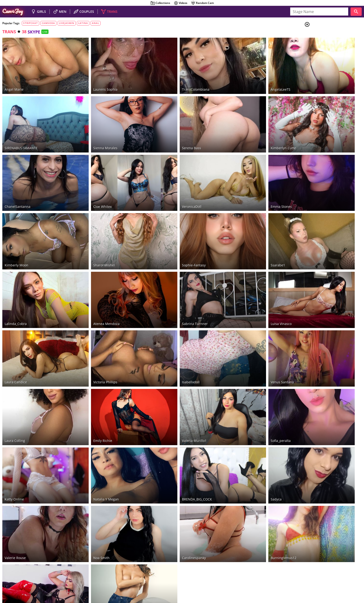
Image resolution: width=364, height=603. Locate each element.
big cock (326, 91)
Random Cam (202, 3)
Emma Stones (242, 181)
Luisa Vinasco (242, 281)
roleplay (325, 130)
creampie (327, 125)
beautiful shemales (225, 573)
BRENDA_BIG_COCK (171, 431)
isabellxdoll (165, 331)
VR (320, 147)
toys (323, 74)
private (325, 79)
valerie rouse (15, 481)
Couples (327, 42)
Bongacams (30, 566)
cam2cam (327, 119)
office (323, 142)
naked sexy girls (152, 573)
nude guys (194, 573)
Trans (325, 53)
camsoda (48, 23)
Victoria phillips (92, 331)
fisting (323, 136)
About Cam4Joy (319, 579)
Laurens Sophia (92, 81)
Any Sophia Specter (20, 531)
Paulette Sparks (92, 531)
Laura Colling (15, 381)
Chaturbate (49, 566)
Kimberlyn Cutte (244, 131)
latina (83, 23)
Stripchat (12, 566)
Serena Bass (166, 131)
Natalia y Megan (93, 431)
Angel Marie (14, 81)
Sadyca (237, 431)
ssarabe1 (239, 231)
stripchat (31, 23)
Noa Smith (88, 481)
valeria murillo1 (168, 381)
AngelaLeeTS (241, 81)
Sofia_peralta (241, 381)
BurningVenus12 (244, 481)
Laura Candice (16, 331)
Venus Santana (243, 331)
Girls (325, 36)
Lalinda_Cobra (16, 281)
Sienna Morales (92, 131)
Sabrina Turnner (169, 281)
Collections (160, 3)
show (324, 96)
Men (324, 48)
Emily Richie (90, 381)
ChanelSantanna (18, 181)
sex (321, 108)
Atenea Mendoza (93, 281)
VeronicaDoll (166, 181)
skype (323, 113)
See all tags (338, 339)
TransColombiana (170, 81)
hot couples (175, 573)
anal (96, 23)
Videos (180, 3)
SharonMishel (91, 231)
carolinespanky (168, 481)
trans (9, 32)
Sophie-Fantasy (168, 231)
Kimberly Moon (16, 231)
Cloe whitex (89, 181)
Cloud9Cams (351, 579)
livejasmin (67, 23)
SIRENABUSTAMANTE (21, 131)
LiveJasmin (85, 566)
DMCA (336, 579)
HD (322, 85)
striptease (328, 102)
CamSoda (67, 566)
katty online (14, 431)
